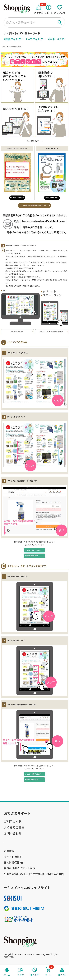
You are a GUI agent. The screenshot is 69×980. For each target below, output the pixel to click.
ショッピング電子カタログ (33, 550)
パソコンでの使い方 (17, 332)
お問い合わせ (13, 833)
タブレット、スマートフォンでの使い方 (51, 332)
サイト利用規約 (13, 857)
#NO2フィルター (36, 39)
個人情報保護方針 (14, 862)
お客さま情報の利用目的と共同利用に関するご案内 (34, 874)
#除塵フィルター (14, 39)
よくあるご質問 (14, 827)
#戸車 (51, 39)
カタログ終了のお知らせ (17, 198)
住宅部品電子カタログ (32, 556)
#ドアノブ (63, 39)
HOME (3, 47)
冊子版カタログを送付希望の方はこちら (34, 206)
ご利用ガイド (13, 821)
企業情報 (9, 851)
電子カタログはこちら (52, 198)
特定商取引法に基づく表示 (20, 868)
